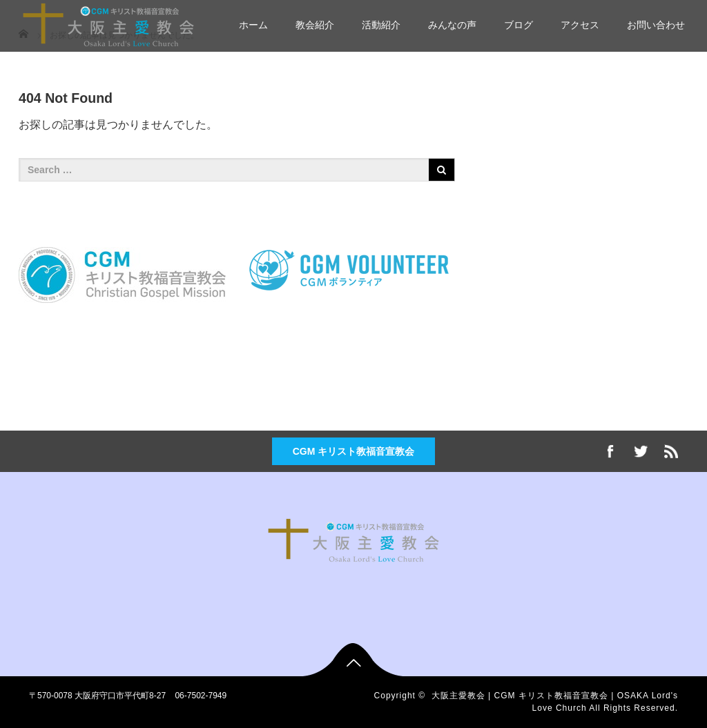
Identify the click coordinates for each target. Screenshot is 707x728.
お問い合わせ (656, 25)
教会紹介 (315, 25)
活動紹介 (381, 25)
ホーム (253, 25)
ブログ (519, 25)
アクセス (580, 25)
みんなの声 (452, 25)
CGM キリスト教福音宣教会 (354, 451)
